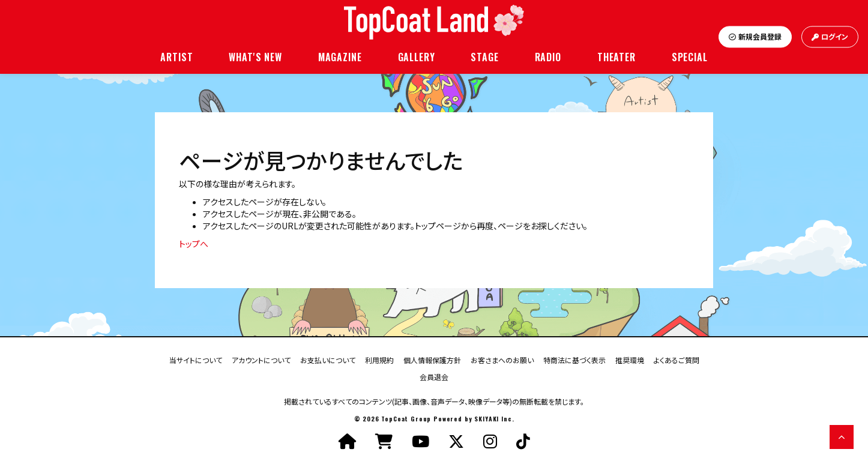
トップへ (194, 244)
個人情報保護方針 (432, 359)
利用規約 (379, 359)
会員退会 (434, 376)
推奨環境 (630, 359)
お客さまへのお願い (502, 359)
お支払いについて (328, 359)
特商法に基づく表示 (574, 359)
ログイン (830, 37)
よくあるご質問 (677, 359)
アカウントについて (261, 359)
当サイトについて (196, 359)
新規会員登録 (755, 37)
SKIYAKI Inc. (494, 419)
